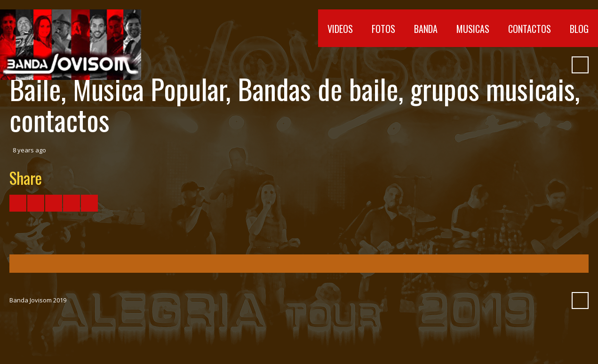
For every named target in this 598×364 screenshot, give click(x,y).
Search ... (580, 65)
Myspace (540, 65)
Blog (579, 29)
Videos (340, 29)
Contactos (530, 29)
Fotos (383, 29)
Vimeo (506, 65)
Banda (426, 29)
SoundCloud (523, 65)
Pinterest (557, 65)
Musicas (473, 29)
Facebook (472, 65)
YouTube (489, 65)
